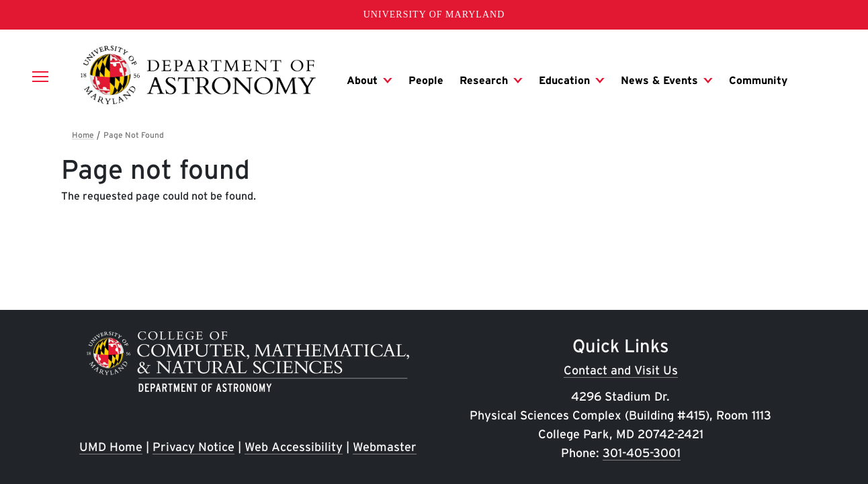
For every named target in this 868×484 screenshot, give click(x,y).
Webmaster (385, 447)
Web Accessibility (294, 447)
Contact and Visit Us (621, 370)
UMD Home (111, 447)
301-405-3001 (642, 453)
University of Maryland (434, 14)
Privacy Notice (193, 447)
